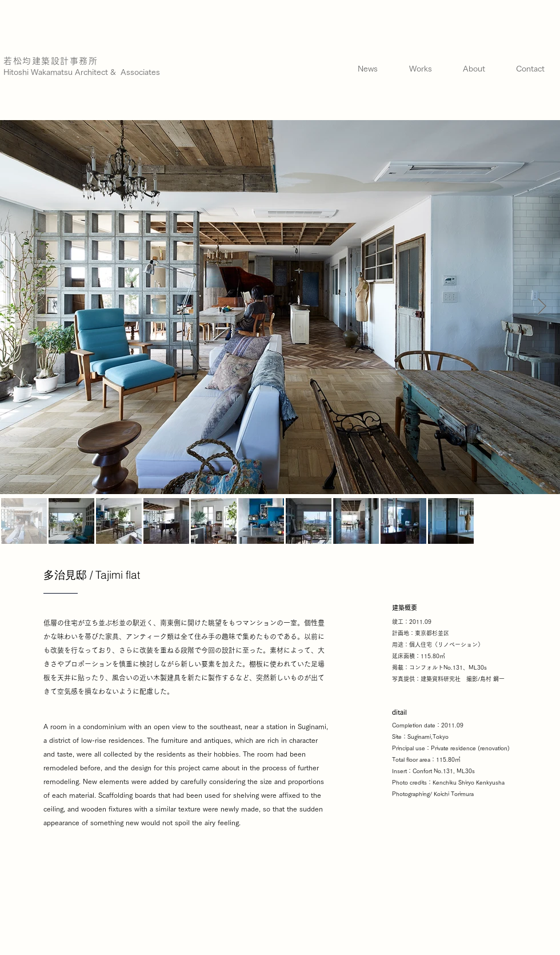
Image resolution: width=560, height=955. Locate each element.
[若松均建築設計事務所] (53, 61)
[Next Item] (542, 307)
